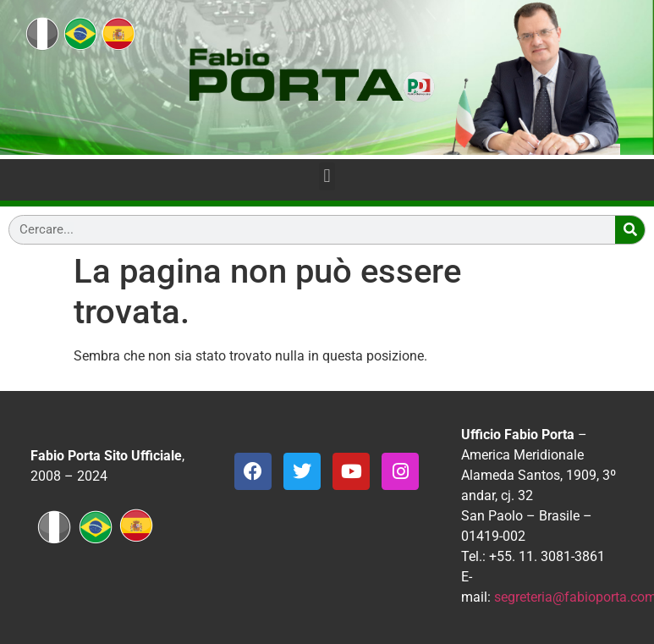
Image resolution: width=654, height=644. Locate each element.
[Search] (630, 230)
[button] (327, 176)
